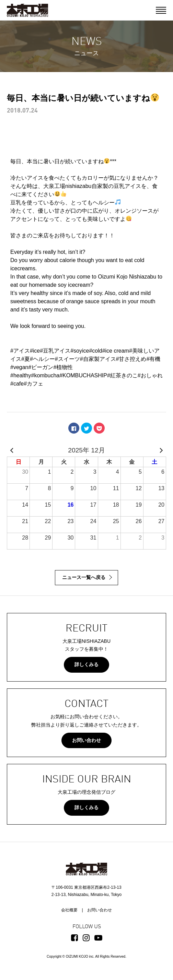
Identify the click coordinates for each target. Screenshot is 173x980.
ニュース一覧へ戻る (84, 577)
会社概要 (69, 910)
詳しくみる (86, 664)
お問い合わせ (86, 740)
